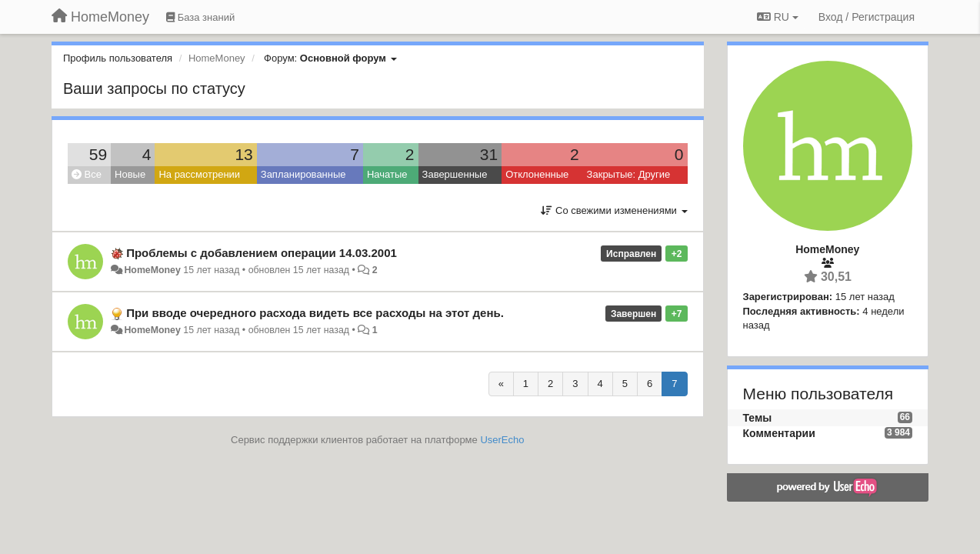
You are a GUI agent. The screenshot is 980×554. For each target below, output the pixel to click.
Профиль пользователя (118, 58)
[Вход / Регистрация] (867, 17)
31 (489, 154)
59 (98, 154)
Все (87, 174)
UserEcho (502, 440)
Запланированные (303, 174)
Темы (758, 418)
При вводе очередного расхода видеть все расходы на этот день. (315, 313)
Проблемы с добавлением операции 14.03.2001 (262, 253)
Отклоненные (537, 174)
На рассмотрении (199, 174)
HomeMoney (152, 270)
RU (778, 17)
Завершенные (455, 174)
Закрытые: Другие (629, 174)
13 (243, 154)
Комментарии (779, 433)
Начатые (387, 174)
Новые (130, 174)
